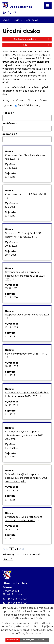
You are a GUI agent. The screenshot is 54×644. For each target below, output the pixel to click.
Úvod (6, 20)
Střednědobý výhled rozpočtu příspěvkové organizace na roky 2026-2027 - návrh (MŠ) (27, 478)
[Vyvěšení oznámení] (27, 129)
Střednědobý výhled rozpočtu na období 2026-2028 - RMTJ (24, 519)
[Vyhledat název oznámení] (27, 118)
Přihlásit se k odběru (32, 39)
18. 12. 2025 (11, 366)
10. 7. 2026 (11, 255)
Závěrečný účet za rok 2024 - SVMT (26, 196)
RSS (37, 45)
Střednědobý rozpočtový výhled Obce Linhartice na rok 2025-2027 (27, 394)
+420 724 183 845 (17, 603)
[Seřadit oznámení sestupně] (14, 113)
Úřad (16, 20)
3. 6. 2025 (10, 207)
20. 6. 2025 (11, 246)
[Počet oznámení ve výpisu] (8, 559)
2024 (33, 100)
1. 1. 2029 (10, 538)
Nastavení (42, 640)
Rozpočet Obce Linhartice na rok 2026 (27, 316)
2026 (9, 105)
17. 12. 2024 (11, 448)
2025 (45, 100)
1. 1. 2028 (10, 414)
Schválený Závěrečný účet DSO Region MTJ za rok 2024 (23, 235)
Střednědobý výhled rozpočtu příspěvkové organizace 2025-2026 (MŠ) (25, 276)
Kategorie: (8, 100)
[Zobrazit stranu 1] (11, 549)
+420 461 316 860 (17, 599)
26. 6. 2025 (11, 168)
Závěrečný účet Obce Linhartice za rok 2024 (25, 157)
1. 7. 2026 (10, 177)
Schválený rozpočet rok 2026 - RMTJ (26, 355)
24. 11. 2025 (12, 490)
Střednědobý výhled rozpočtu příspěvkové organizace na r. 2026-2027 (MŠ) (25, 435)
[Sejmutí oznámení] (27, 139)
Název (7, 113)
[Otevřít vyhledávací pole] (15, 12)
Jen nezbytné (28, 640)
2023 (22, 100)
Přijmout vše (13, 640)
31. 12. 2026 (11, 297)
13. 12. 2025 (11, 327)
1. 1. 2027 (10, 336)
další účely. (36, 618)
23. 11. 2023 (11, 288)
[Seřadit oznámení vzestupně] (14, 112)
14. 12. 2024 (12, 405)
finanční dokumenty (29, 105)
